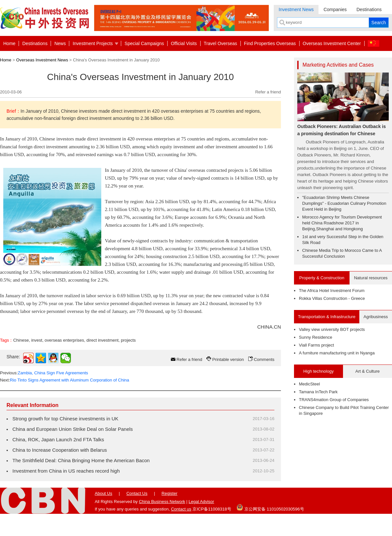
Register (170, 493)
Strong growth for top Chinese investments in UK (65, 419)
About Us (103, 493)
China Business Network (162, 502)
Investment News (296, 9)
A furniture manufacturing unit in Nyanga (337, 353)
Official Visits (184, 43)
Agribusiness (376, 317)
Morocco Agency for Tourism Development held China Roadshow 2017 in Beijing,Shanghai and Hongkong (342, 223)
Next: (65, 380)
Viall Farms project (316, 345)
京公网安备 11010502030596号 (270, 507)
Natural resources (371, 278)
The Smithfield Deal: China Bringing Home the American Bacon (81, 460)
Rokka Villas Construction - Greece (332, 298)
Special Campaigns (144, 43)
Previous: (44, 373)
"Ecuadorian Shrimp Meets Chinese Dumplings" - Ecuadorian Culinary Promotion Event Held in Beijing (344, 203)
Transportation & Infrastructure (327, 317)
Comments (264, 359)
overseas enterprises (65, 340)
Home (9, 43)
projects (128, 340)
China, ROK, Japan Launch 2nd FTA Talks (58, 439)
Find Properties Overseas (270, 43)
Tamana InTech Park (318, 392)
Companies (335, 9)
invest (37, 340)
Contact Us (137, 493)
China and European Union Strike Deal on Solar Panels (73, 429)
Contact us (181, 509)
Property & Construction (322, 278)
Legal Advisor (201, 502)
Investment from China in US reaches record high (66, 471)
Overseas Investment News (42, 60)
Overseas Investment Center (332, 43)
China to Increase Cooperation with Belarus (60, 450)
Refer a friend (268, 92)
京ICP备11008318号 (212, 509)
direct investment (103, 340)
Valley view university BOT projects (332, 329)
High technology (318, 371)
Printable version (228, 359)
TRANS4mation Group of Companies (334, 400)
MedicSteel (309, 384)
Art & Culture (367, 371)
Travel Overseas (220, 43)
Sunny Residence (316, 337)
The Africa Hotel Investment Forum (332, 291)
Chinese (21, 340)
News (60, 43)
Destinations (369, 9)
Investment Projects (93, 43)
